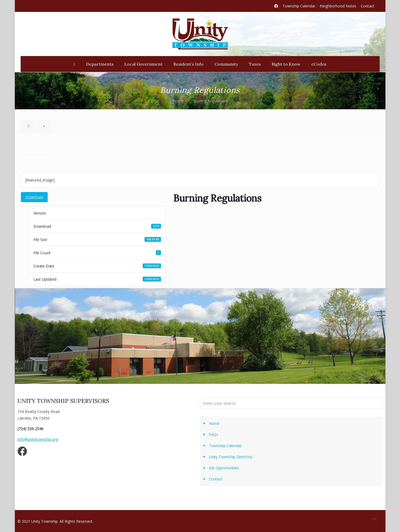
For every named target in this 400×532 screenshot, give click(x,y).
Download (34, 197)
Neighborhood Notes (338, 6)
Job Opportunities (224, 468)
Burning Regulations (210, 101)
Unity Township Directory (231, 457)
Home (178, 101)
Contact (368, 6)
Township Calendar (299, 6)
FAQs (214, 435)
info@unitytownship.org (38, 439)
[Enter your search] (291, 403)
